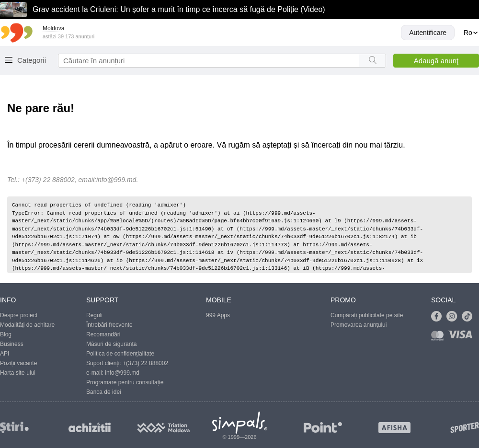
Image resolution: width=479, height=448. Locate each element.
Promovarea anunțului (359, 325)
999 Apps (218, 315)
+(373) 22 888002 (145, 363)
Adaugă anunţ (436, 61)
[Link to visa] (462, 338)
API (5, 354)
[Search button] (372, 61)
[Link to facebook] (439, 317)
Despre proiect (19, 315)
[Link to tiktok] (469, 317)
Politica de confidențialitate (120, 354)
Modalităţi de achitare (27, 325)
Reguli (94, 315)
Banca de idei (104, 392)
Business (12, 344)
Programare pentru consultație (125, 382)
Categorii (32, 60)
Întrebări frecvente (109, 325)
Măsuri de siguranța (111, 344)
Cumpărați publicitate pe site (367, 315)
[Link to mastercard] (439, 338)
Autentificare (428, 33)
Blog (6, 334)
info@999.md (116, 180)
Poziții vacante (18, 363)
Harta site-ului (18, 373)
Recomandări (103, 334)
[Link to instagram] (454, 317)
